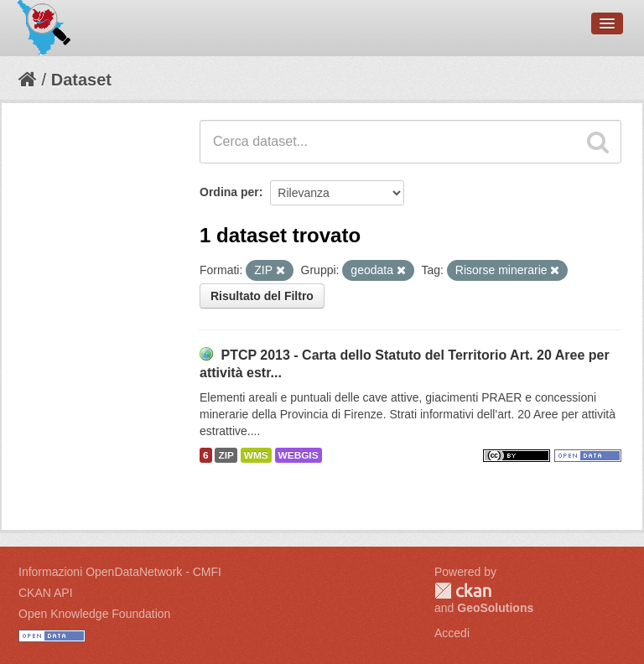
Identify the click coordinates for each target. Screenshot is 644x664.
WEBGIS (299, 455)
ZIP (226, 455)
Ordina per (229, 192)
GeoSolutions (495, 608)
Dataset (81, 80)
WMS (256, 455)
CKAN (463, 591)
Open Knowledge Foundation (94, 614)
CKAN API (46, 593)
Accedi (452, 633)
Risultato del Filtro (262, 296)
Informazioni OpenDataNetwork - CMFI (120, 572)
